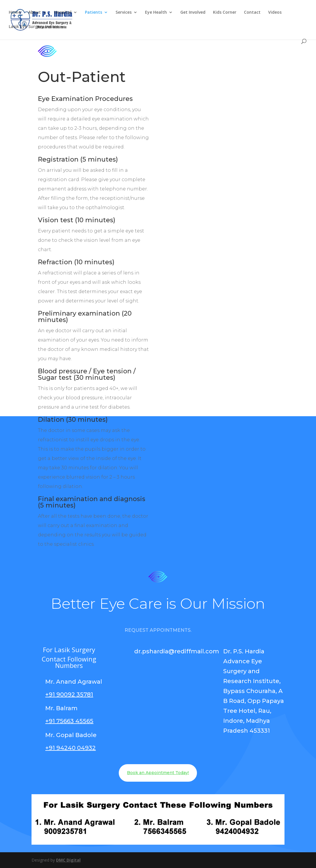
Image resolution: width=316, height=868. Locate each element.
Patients (94, 13)
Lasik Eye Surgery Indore (34, 27)
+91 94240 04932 (70, 748)
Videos (275, 13)
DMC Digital (68, 860)
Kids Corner (225, 13)
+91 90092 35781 (69, 694)
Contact (252, 13)
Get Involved (193, 13)
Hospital (63, 13)
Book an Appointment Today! (158, 773)
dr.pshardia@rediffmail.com (177, 651)
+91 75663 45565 (69, 721)
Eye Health (156, 13)
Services (124, 13)
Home (15, 13)
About (35, 13)
